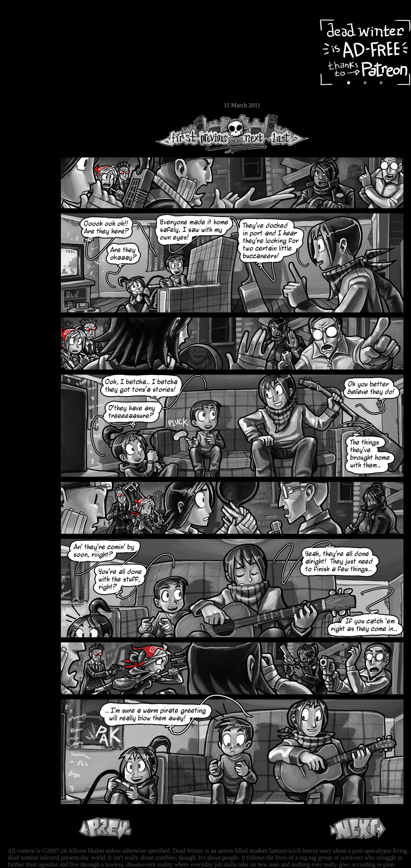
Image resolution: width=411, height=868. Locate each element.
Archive (29, 55)
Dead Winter (57, 24)
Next (252, 134)
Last (288, 134)
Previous (217, 134)
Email (29, 104)
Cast (29, 68)
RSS (29, 118)
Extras (29, 80)
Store (29, 92)
